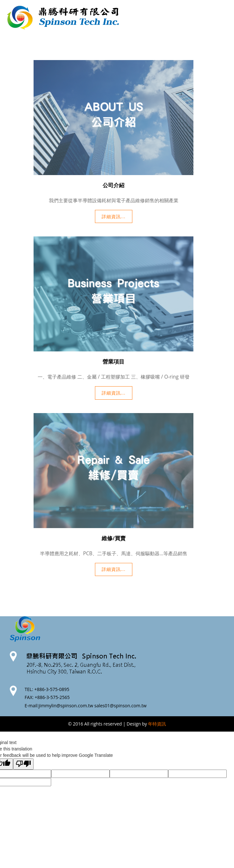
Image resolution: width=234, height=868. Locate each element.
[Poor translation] (23, 764)
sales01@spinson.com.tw (120, 706)
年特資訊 (157, 724)
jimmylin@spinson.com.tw (66, 706)
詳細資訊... (113, 216)
